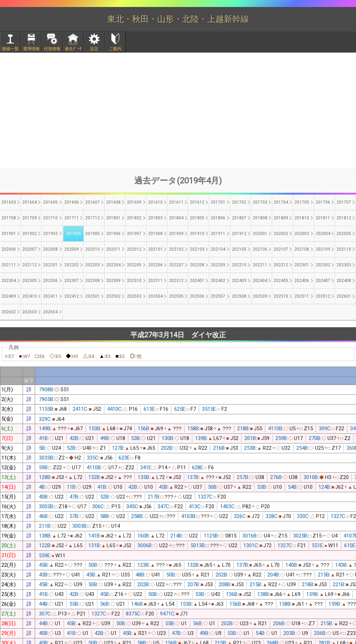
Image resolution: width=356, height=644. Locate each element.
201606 (72, 202)
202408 (344, 281)
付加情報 (52, 49)
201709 (30, 218)
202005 (344, 234)
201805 (197, 218)
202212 (281, 265)
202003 (302, 234)
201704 (281, 202)
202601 (344, 296)
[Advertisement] (178, 110)
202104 (218, 249)
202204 (113, 265)
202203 (92, 265)
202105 (239, 249)
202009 (72, 249)
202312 (176, 281)
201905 (92, 234)
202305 (30, 281)
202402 (218, 281)
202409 (9, 296)
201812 (344, 218)
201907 (134, 234)
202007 (30, 249)
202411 (50, 296)
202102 (176, 249)
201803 (155, 218)
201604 (30, 202)
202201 (50, 265)
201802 (134, 218)
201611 (176, 202)
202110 (344, 249)
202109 (323, 249)
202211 (260, 265)
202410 (30, 296)
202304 (9, 281)
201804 (176, 218)
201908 (155, 234)
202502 (113, 296)
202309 (113, 281)
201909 (176, 234)
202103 (197, 249)
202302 (323, 265)
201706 (323, 202)
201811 (323, 218)
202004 (323, 234)
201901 (9, 234)
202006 (9, 249)
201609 (134, 202)
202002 (281, 234)
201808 (260, 218)
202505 (176, 296)
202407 (323, 281)
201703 (260, 202)
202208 (197, 265)
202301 (302, 265)
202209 (218, 265)
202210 (239, 265)
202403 (239, 281)
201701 (218, 202)
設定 (94, 49)
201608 (113, 202)
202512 (323, 296)
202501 (92, 296)
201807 (239, 218)
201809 (281, 218)
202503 (134, 296)
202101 (155, 249)
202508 (239, 296)
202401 (197, 281)
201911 (218, 234)
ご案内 (115, 49)
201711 (72, 218)
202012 (134, 249)
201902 (30, 234)
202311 (155, 281)
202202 (72, 265)
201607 (92, 202)
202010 (92, 249)
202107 (281, 249)
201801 (113, 218)
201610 (155, 202)
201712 (92, 218)
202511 (302, 296)
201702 (239, 202)
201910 (197, 234)
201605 (50, 202)
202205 (134, 265)
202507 (218, 296)
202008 (50, 249)
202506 (197, 296)
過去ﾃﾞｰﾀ (73, 49)
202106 (260, 249)
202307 (72, 281)
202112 (30, 265)
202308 (92, 281)
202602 (9, 312)
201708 (9, 218)
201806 (218, 218)
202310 (134, 281)
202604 (50, 312)
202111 (9, 265)
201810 (302, 218)
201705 (302, 202)
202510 (281, 296)
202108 (302, 249)
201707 (344, 202)
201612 (197, 202)
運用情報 (31, 49)
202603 (30, 312)
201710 (50, 218)
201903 (50, 234)
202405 (281, 281)
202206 (155, 265)
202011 (113, 249)
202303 (344, 265)
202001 (260, 234)
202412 (72, 296)
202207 (176, 265)
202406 (302, 281)
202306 (50, 281)
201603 (9, 202)
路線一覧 (10, 49)
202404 (260, 281)
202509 (260, 296)
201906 (113, 234)
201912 (239, 234)
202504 (155, 296)
